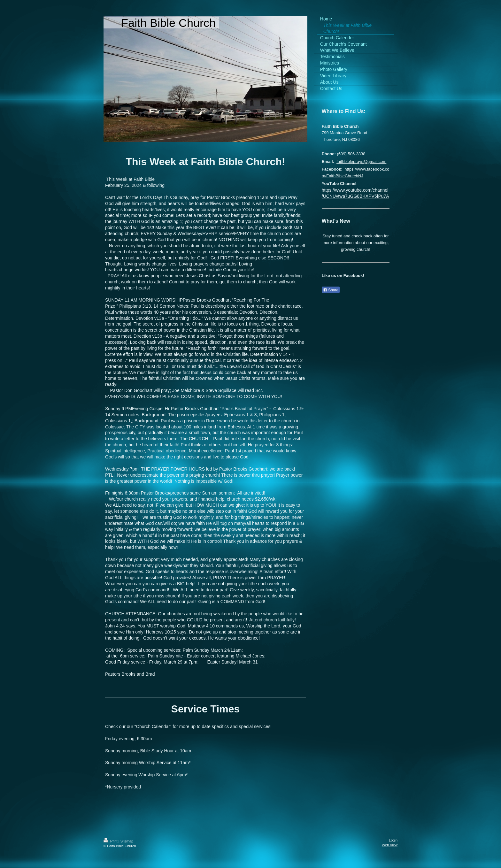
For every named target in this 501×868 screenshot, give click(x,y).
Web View (390, 845)
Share (331, 290)
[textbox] (205, 430)
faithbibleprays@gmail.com (361, 161)
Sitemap (127, 841)
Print (111, 841)
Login (393, 840)
